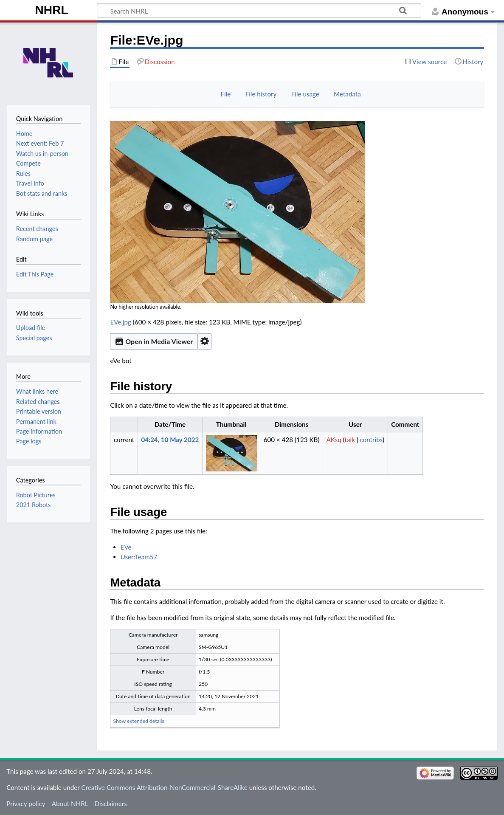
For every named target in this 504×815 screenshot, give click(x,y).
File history (261, 94)
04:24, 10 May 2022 (170, 440)
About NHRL (70, 804)
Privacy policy (26, 804)
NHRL (52, 10)
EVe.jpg (121, 322)
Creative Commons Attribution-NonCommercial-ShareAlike (164, 787)
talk (350, 440)
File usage (305, 94)
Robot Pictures (36, 495)
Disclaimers (111, 804)
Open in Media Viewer (154, 341)
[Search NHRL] (259, 11)
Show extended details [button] (138, 721)
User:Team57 (139, 557)
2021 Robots (34, 505)
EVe (126, 547)
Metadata (347, 94)
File (226, 94)
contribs (371, 440)
